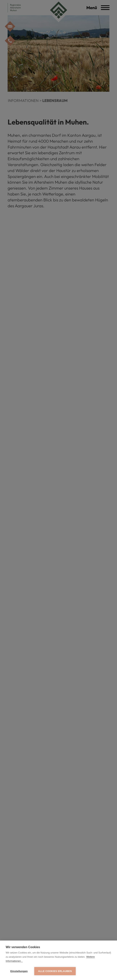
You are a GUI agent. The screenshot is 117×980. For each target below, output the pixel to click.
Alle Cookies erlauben (55, 971)
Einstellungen (19, 971)
